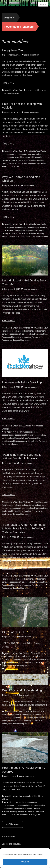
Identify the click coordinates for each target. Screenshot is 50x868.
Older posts (13, 824)
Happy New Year (13, 50)
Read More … (9, 83)
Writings (27, 328)
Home (10, 18)
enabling (38, 90)
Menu (43, 4)
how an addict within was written (32, 811)
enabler (25, 160)
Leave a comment (32, 55)
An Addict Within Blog (13, 90)
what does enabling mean (37, 236)
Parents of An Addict (10, 166)
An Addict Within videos (33, 426)
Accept (25, 862)
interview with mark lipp (28, 441)
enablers (29, 90)
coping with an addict (34, 157)
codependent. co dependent (14, 230)
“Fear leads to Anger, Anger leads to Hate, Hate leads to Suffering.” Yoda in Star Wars (24, 529)
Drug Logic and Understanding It (23, 690)
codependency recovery (25, 154)
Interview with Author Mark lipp (22, 382)
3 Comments (29, 185)
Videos (26, 711)
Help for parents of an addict (14, 236)
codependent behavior (37, 227)
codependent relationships (13, 157)
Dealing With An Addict (11, 160)
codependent (41, 154)
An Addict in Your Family (36, 151)
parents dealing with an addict (33, 163)
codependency (8, 154)
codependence (8, 227)
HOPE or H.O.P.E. (14, 632)
